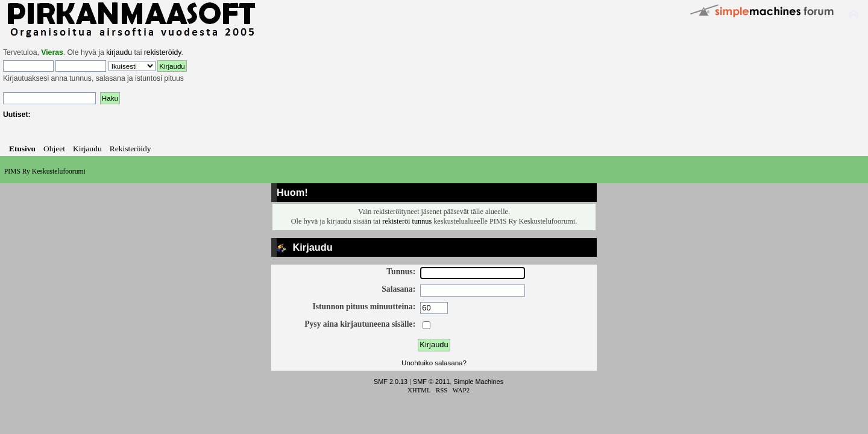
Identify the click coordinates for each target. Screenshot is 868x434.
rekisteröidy (163, 52)
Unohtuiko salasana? (434, 363)
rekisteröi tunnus (407, 221)
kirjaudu (119, 52)
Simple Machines (478, 382)
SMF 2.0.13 (391, 382)
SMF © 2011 (431, 382)
